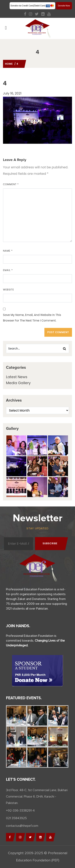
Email (8, 270)
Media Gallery (18, 383)
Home (9, 64)
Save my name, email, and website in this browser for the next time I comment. (32, 318)
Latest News (17, 377)
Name (8, 251)
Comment (11, 184)
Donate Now (64, 6)
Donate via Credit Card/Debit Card (32, 6)
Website (8, 290)
